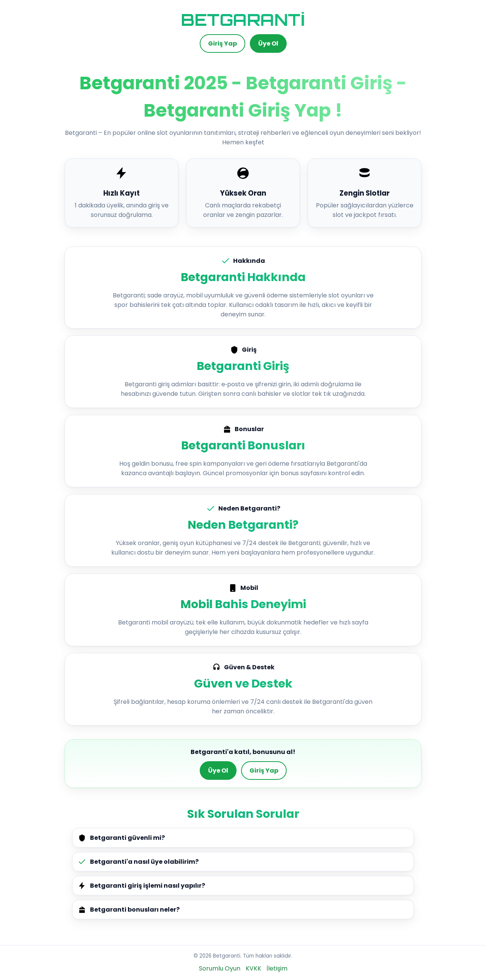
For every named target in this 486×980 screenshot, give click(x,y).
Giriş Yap (222, 43)
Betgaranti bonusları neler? (129, 910)
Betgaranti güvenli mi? (121, 838)
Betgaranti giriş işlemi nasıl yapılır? (141, 886)
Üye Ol (268, 43)
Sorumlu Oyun (220, 968)
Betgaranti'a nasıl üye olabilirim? (138, 862)
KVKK (253, 968)
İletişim (277, 968)
